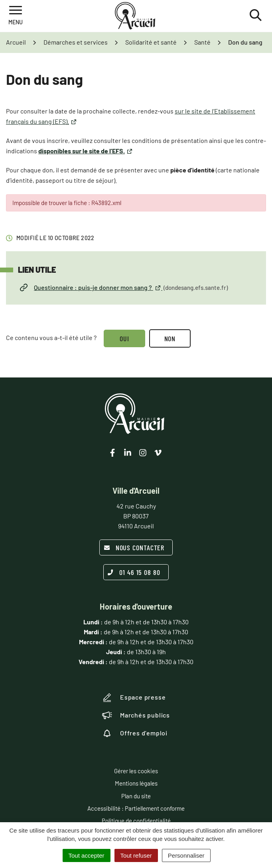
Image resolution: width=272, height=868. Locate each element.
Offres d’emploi (135, 733)
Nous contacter (134, 547)
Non (170, 338)
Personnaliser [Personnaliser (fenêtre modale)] (186, 855)
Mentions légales (136, 783)
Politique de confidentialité (136, 821)
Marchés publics (136, 715)
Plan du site (136, 796)
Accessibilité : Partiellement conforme (136, 808)
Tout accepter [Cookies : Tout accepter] (87, 855)
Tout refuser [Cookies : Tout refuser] (136, 855)
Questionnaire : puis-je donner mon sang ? (124, 287)
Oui (124, 338)
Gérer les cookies (136, 771)
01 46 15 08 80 (134, 572)
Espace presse (134, 698)
